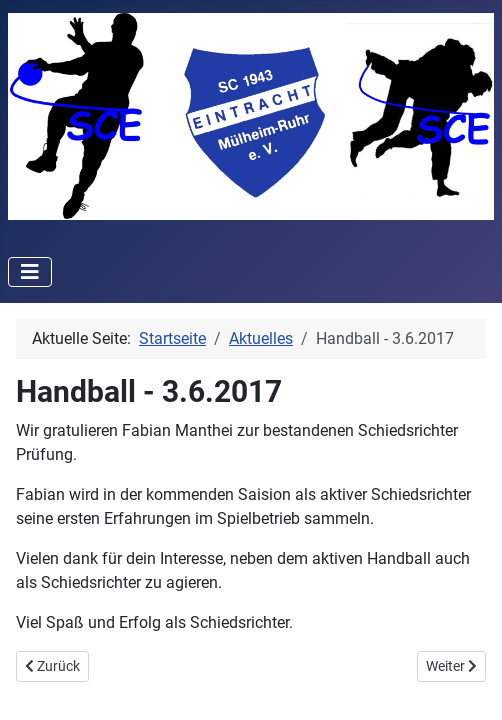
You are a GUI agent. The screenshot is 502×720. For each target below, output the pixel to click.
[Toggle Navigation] (30, 272)
